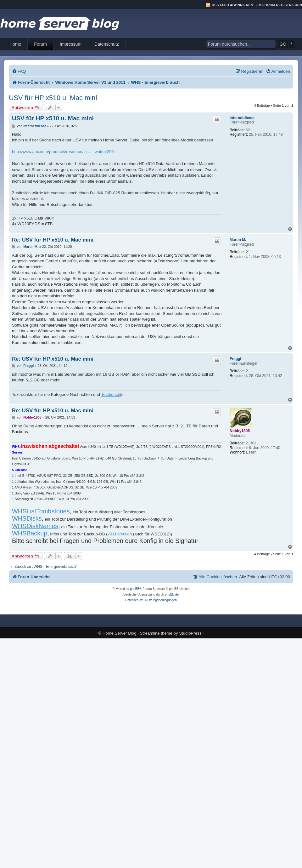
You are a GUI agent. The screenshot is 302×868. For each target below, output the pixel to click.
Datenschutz (107, 44)
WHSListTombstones (41, 511)
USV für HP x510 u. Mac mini (53, 98)
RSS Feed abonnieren (232, 5)
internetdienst (242, 118)
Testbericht (111, 394)
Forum (40, 44)
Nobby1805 (240, 431)
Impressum (71, 44)
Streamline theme (156, 633)
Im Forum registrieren (280, 5)
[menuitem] (19, 71)
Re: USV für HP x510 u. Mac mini (53, 240)
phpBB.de (172, 594)
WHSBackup (30, 533)
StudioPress (190, 633)
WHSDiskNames (35, 526)
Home (15, 44)
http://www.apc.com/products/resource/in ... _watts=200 (63, 152)
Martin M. (238, 240)
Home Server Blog (120, 633)
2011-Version (120, 534)
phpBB (135, 589)
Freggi (235, 359)
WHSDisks (27, 518)
